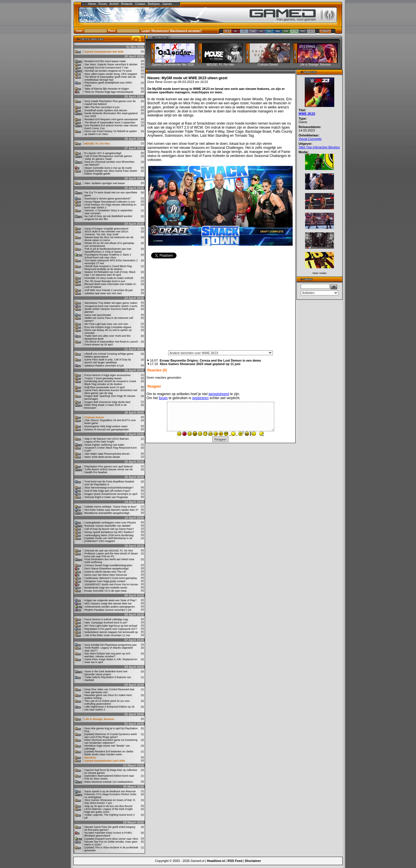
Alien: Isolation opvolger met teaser (105, 183)
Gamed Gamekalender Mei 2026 (104, 52)
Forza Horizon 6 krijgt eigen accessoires (107, 375)
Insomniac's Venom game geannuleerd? (107, 199)
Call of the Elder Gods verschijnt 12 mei (107, 635)
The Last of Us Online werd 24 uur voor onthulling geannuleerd (107, 702)
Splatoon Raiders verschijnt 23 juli (104, 366)
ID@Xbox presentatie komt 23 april (105, 387)
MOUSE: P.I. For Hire (97, 144)
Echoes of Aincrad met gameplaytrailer (107, 430)
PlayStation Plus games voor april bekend (108, 467)
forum (163, 398)
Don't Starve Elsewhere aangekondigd (106, 569)
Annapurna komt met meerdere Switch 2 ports (111, 306)
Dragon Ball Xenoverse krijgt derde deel (107, 402)
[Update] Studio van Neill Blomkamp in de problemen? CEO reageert (108, 540)
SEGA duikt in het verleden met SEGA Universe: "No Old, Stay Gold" (106, 233)
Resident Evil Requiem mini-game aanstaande (111, 119)
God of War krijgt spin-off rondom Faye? (107, 491)
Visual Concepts (310, 139)
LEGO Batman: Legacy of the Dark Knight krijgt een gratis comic (108, 810)
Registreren (160, 30)
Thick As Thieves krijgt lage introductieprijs (109, 92)
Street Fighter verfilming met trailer (104, 445)
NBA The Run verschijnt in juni (102, 107)
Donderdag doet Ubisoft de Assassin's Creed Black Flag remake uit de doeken (110, 383)
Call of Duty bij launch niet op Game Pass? (109, 529)
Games (167, 4)
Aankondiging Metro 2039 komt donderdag (109, 535)
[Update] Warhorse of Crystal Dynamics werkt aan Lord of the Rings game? (111, 736)
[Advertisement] (220, 306)
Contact (140, 4)
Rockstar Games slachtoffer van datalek (107, 526)
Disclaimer (253, 861)
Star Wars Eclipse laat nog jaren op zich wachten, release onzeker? (107, 655)
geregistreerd (219, 394)
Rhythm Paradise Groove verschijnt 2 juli (108, 610)
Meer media (320, 273)
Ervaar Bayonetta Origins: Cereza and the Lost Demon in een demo (210, 360)
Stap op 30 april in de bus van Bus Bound (108, 806)
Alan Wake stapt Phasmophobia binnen (107, 454)
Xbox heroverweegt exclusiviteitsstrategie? (109, 488)
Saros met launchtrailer (98, 315)
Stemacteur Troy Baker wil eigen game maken (111, 303)
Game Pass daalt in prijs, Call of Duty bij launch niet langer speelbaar (108, 361)
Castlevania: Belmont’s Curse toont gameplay (111, 578)
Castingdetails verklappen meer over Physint (110, 523)
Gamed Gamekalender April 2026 (105, 761)
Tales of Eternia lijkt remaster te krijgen (107, 89)
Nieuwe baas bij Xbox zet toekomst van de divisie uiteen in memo (109, 239)
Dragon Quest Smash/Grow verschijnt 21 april (111, 494)
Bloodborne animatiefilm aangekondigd (107, 513)
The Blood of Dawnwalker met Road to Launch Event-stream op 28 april (111, 343)
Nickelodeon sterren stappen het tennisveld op (111, 632)
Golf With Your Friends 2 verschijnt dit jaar (109, 290)
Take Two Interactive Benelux (319, 147)
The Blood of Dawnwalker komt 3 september (110, 123)
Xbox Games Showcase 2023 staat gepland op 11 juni (200, 364)
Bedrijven (154, 4)
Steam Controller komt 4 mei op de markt (108, 168)
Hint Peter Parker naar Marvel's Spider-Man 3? (111, 510)
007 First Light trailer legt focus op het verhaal (111, 626)
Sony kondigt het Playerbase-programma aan (110, 645)
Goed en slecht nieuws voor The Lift (105, 572)
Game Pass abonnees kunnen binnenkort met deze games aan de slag (111, 392)
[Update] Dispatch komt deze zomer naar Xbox (111, 839)
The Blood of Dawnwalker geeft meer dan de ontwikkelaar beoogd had (110, 78)
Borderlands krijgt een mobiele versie (106, 588)
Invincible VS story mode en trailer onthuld (109, 278)
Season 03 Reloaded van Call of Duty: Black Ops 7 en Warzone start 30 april (110, 273)
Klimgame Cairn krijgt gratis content (105, 581)
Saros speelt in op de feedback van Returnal (110, 791)
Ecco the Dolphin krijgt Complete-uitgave (108, 327)
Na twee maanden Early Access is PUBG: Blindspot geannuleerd (108, 834)
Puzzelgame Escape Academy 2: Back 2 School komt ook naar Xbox (108, 256)
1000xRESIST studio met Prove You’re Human (111, 584)
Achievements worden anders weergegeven (110, 607)
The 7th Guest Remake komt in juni (105, 281)
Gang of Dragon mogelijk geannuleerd (106, 229)
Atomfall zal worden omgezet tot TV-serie (108, 71)
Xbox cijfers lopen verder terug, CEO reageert (111, 74)
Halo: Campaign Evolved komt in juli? (106, 623)
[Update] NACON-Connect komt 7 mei (106, 68)
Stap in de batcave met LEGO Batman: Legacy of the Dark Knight (107, 440)
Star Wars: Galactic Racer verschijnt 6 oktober (111, 64)
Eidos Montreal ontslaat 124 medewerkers (109, 782)
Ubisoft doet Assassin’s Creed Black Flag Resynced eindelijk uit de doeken (108, 268)
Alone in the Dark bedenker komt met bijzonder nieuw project (106, 673)
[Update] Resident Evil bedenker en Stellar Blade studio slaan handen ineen (109, 753)
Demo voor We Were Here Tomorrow (106, 575)
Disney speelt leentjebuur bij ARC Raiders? (109, 532)
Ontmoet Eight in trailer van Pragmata (106, 497)
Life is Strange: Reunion (99, 719)
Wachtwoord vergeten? (186, 30)
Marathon (90, 758)
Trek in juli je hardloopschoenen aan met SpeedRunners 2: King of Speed (108, 250)
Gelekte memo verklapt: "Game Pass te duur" (110, 507)
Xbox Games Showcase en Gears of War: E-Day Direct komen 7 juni (110, 802)
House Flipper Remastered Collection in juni (110, 202)
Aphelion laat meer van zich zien (103, 293)
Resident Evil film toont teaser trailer (105, 61)
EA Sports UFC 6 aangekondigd (103, 153)
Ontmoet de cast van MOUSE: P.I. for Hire (109, 551)
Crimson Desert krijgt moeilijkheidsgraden (108, 565)
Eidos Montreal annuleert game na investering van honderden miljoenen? (111, 741)
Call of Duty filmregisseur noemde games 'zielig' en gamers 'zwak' (108, 158)
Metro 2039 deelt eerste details (102, 457)
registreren (200, 398)
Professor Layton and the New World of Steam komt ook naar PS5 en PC (111, 555)
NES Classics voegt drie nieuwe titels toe (108, 604)
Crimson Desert (94, 417)
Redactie (127, 4)
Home (92, 4)
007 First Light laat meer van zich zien (106, 324)
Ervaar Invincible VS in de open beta (105, 591)
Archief (114, 4)
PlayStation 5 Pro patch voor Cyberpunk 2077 (111, 629)
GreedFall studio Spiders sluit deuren (106, 110)
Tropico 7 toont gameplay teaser (103, 378)
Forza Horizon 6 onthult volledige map (106, 619)
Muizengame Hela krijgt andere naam (106, 426)
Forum (103, 4)
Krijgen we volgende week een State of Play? (110, 600)
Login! (146, 30)
